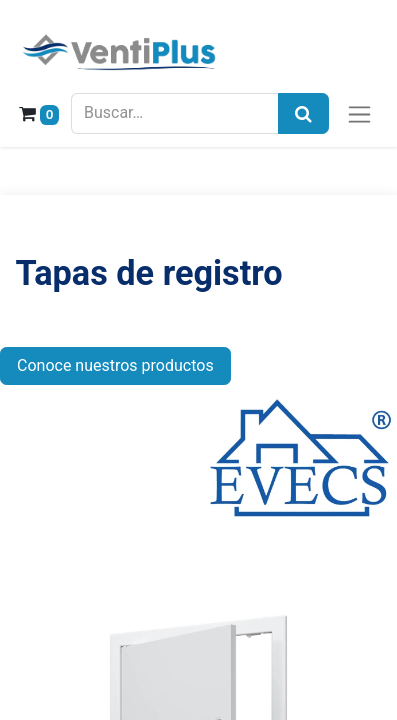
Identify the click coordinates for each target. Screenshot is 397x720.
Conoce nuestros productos (115, 365)
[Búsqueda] (303, 113)
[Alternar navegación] (359, 113)
